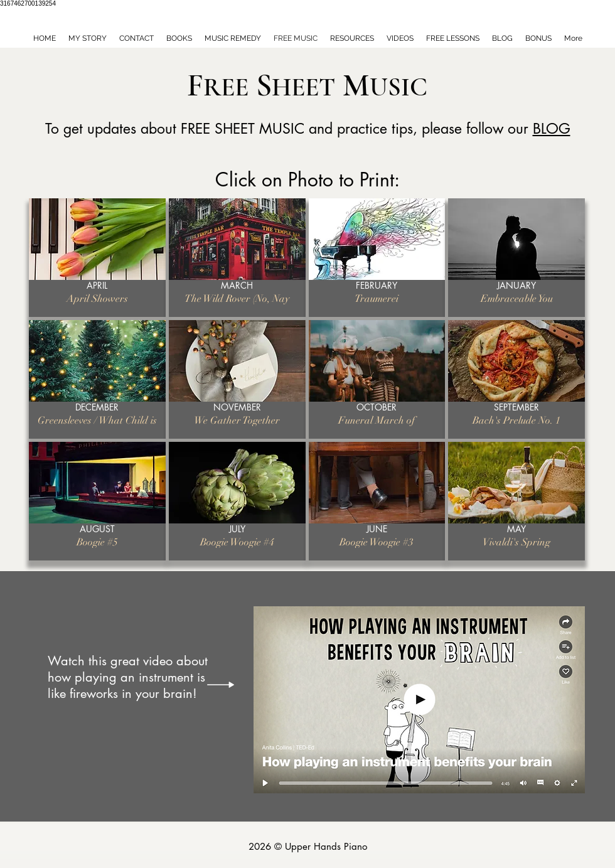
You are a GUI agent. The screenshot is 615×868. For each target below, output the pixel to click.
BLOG (552, 129)
